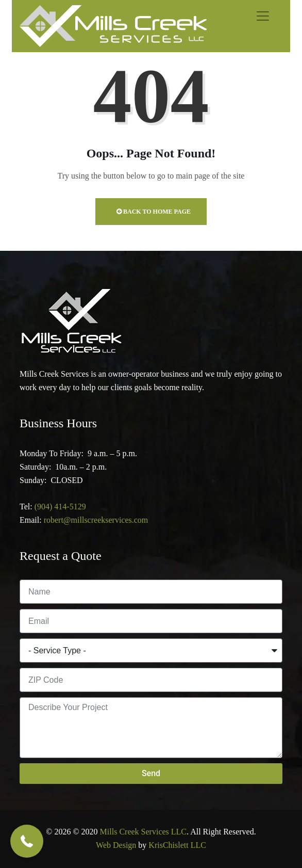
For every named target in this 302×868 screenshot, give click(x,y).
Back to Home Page (154, 212)
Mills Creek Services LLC (143, 832)
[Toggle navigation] (263, 16)
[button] (27, 841)
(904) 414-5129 (60, 507)
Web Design (116, 845)
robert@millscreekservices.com (96, 520)
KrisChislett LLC (177, 845)
